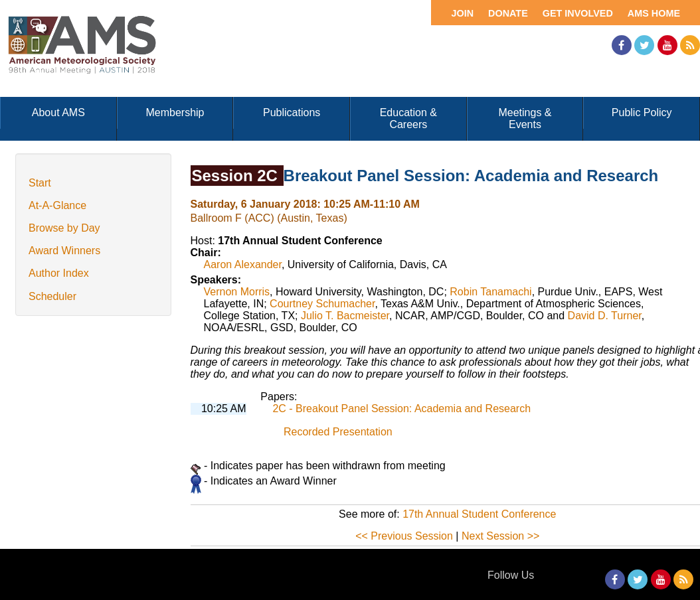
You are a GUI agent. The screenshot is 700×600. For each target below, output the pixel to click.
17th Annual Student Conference (479, 514)
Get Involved (578, 13)
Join (462, 13)
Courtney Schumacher (322, 304)
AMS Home (654, 13)
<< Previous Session (404, 536)
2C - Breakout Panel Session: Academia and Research (401, 409)
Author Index (59, 273)
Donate (508, 13)
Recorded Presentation (338, 432)
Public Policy (642, 112)
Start (40, 183)
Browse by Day (64, 228)
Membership (175, 112)
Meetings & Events (525, 118)
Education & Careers (408, 118)
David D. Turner (605, 316)
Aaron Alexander (243, 264)
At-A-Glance (57, 205)
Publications (292, 112)
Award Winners (64, 251)
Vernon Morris (237, 292)
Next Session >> (500, 536)
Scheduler (52, 296)
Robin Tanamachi (490, 292)
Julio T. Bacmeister (345, 316)
